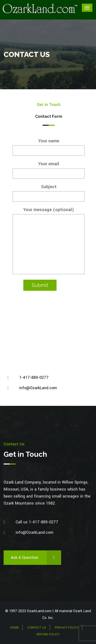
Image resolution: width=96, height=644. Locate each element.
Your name (49, 147)
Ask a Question (36, 558)
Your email (49, 170)
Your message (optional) (49, 240)
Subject (49, 193)
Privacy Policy (67, 628)
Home (14, 628)
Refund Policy (48, 634)
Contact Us (37, 628)
